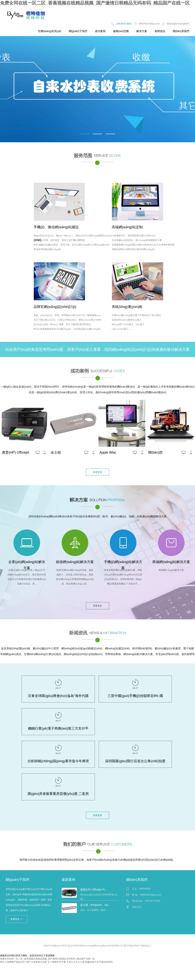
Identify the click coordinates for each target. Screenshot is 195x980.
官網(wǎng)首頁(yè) (50, 31)
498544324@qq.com (147, 24)
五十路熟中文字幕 (57, 962)
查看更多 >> (17, 919)
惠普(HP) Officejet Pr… (94, 890)
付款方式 (137, 907)
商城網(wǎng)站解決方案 (171, 562)
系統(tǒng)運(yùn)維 (127, 307)
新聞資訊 (160, 31)
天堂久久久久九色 (75, 962)
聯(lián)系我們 (181, 31)
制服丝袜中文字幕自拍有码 (99, 962)
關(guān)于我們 (78, 31)
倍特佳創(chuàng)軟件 (176, 24)
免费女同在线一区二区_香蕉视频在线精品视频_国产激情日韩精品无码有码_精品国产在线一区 (95, 3)
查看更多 (97, 472)
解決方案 (142, 31)
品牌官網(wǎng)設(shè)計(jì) (55, 307)
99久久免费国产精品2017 (13, 962)
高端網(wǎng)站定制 (127, 227)
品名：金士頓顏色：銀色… (94, 910)
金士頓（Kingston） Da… (95, 905)
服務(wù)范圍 (121, 31)
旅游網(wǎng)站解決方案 (75, 562)
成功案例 (100, 31)
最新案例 (68, 880)
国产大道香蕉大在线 (37, 962)
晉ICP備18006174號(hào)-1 (137, 946)
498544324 (145, 889)
